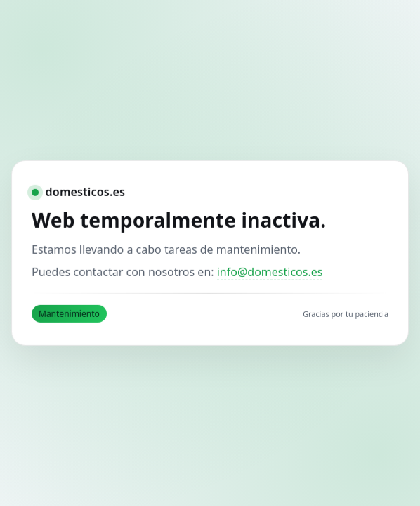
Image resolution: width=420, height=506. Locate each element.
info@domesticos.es (270, 272)
